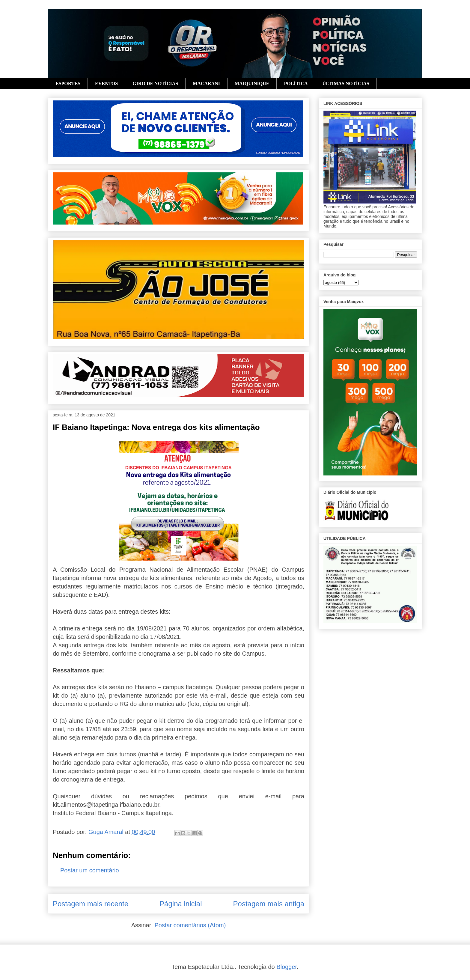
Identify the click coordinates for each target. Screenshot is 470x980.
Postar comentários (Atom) (190, 925)
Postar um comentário (90, 870)
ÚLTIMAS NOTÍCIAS (346, 83)
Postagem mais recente (91, 904)
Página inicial (181, 904)
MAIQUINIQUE (252, 83)
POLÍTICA (296, 83)
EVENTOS (106, 83)
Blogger (287, 967)
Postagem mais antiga (269, 904)
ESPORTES (68, 83)
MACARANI (206, 83)
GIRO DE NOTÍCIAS (155, 83)
